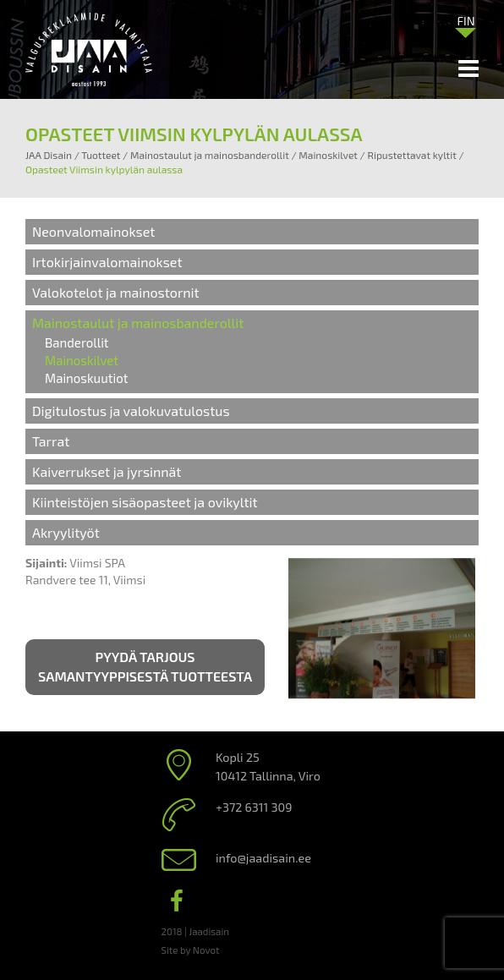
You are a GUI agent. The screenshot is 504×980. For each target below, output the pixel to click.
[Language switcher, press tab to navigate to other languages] (466, 20)
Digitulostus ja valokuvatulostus (131, 411)
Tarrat (51, 441)
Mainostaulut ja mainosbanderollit (138, 323)
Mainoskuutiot (86, 378)
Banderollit (77, 342)
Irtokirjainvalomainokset (107, 262)
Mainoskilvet (82, 360)
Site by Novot (191, 950)
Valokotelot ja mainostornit (116, 292)
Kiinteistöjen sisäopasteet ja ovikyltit (145, 502)
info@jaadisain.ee (263, 858)
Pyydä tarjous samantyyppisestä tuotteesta (145, 666)
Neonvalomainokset (93, 231)
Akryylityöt (66, 532)
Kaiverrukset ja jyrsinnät (107, 471)
